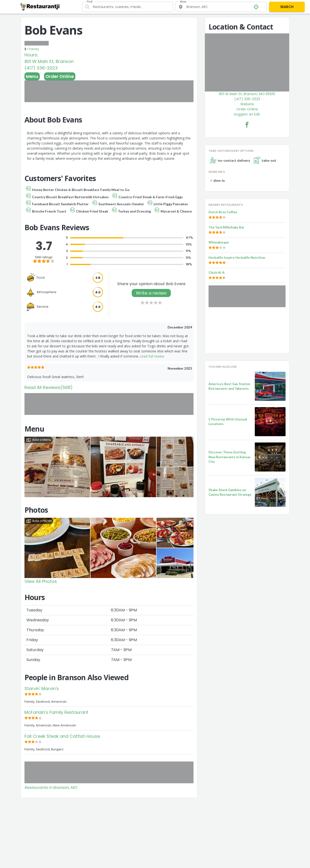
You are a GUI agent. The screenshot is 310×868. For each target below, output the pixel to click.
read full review (152, 356)
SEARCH (287, 7)
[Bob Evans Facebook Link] (247, 125)
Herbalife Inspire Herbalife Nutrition (237, 258)
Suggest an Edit (247, 114)
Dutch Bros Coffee (223, 212)
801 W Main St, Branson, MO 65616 (247, 94)
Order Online (60, 76)
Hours (31, 55)
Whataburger (219, 242)
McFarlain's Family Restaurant (56, 712)
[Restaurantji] (40, 7)
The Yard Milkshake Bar (226, 227)
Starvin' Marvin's (42, 689)
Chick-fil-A (217, 273)
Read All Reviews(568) (49, 387)
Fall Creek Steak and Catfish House (62, 736)
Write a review (151, 293)
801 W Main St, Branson (49, 61)
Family (34, 49)
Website (247, 104)
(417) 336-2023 (41, 68)
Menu (32, 76)
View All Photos (41, 581)
